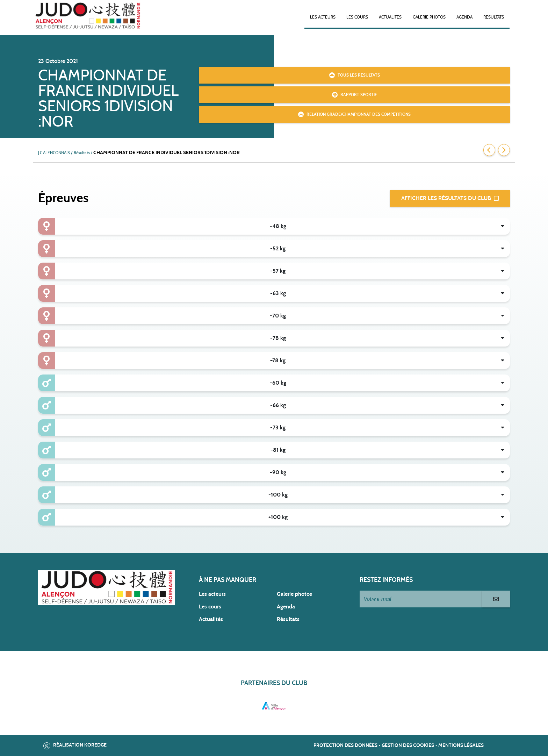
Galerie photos (429, 17)
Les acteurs (323, 17)
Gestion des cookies (408, 746)
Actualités (390, 17)
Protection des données (345, 746)
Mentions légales (461, 746)
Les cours (357, 17)
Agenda (464, 17)
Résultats (494, 17)
